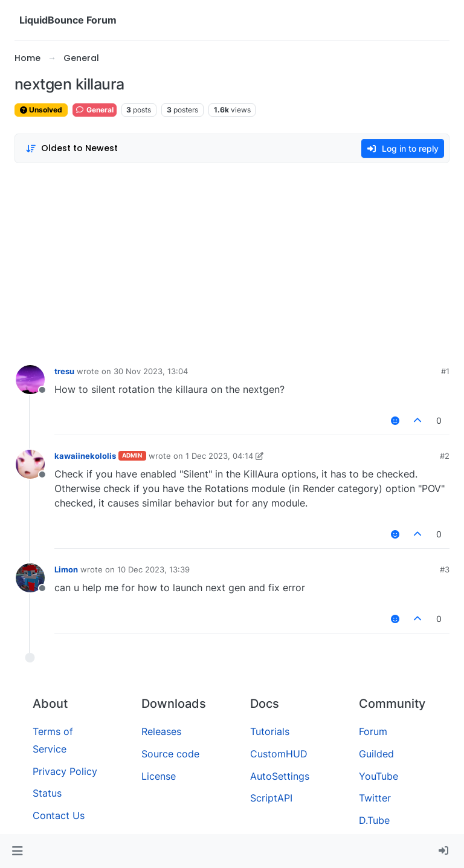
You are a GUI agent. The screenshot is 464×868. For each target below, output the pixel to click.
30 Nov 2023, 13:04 (151, 371)
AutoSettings (280, 776)
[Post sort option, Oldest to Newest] (72, 148)
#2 (445, 456)
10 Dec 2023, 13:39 (153, 569)
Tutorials (270, 731)
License (159, 776)
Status (47, 793)
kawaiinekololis (85, 456)
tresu (64, 371)
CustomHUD (279, 754)
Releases (161, 731)
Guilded (376, 754)
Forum (373, 731)
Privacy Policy (65, 771)
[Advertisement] (232, 261)
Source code (170, 754)
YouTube (379, 776)
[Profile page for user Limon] (30, 578)
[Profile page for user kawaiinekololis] (30, 464)
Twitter (375, 798)
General (95, 110)
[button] (17, 851)
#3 (445, 569)
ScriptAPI (271, 798)
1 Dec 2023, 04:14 (219, 456)
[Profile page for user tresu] (30, 380)
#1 (445, 371)
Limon (66, 569)
